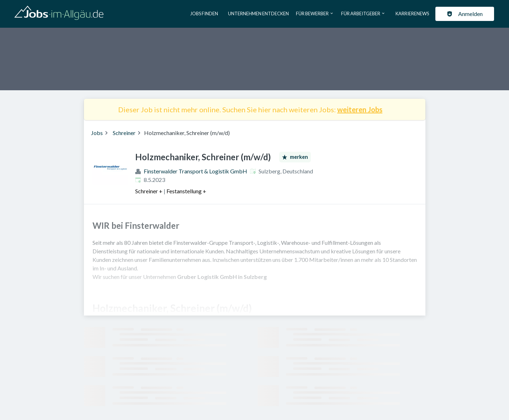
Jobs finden (204, 14)
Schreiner (124, 133)
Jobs (97, 133)
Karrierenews (412, 14)
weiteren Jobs (360, 109)
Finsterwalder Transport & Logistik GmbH (195, 171)
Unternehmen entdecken (258, 14)
